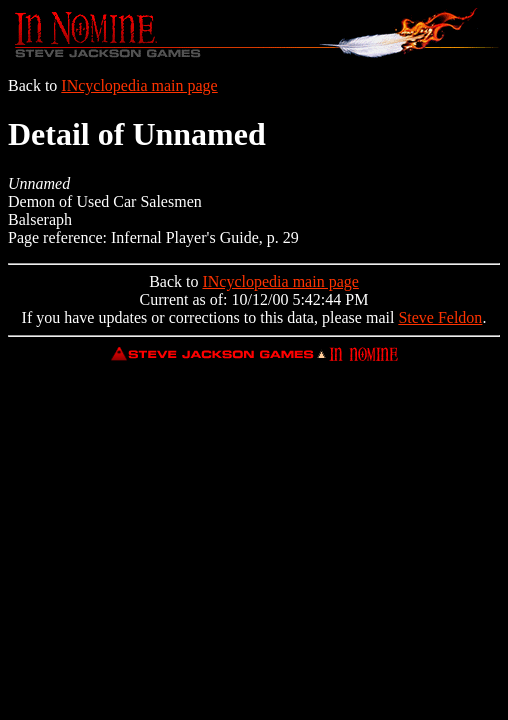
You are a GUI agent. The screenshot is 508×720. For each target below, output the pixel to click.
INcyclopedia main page (139, 85)
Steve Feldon (440, 317)
